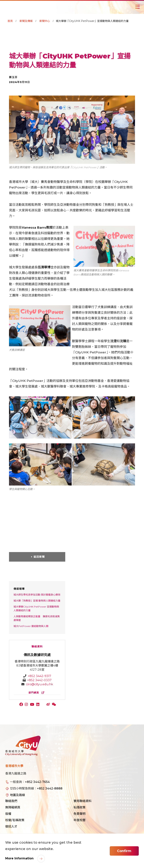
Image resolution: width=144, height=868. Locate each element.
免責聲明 (79, 814)
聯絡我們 (11, 801)
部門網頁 (37, 693)
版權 (8, 814)
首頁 (10, 21)
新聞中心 (45, 21)
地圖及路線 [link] (17, 795)
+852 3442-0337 (39, 680)
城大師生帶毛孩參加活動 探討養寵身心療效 (37, 595)
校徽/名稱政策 (15, 820)
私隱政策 (79, 807)
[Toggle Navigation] (137, 7)
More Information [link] (20, 858)
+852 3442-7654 (37, 782)
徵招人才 (11, 826)
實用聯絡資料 (82, 801)
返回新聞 (39, 557)
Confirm (124, 851)
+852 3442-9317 (39, 676)
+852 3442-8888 (50, 788)
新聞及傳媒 (26, 21)
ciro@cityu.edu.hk (39, 684)
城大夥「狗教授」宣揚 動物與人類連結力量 (37, 601)
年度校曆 (79, 820)
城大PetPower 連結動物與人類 (31, 626)
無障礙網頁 (13, 807)
